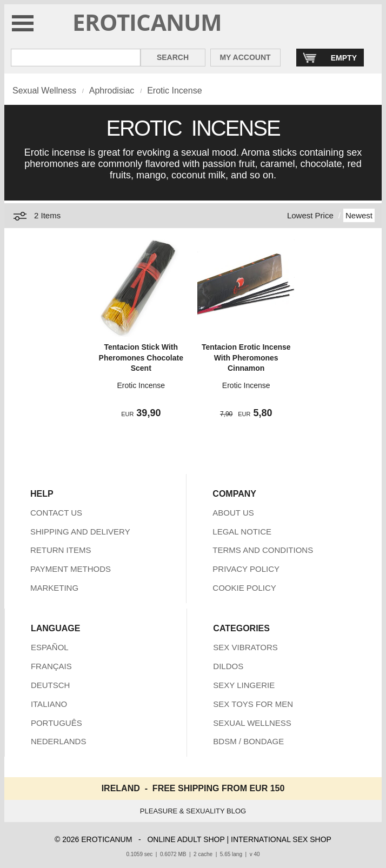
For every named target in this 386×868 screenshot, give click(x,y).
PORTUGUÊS (56, 723)
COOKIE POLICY (244, 588)
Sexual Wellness (44, 91)
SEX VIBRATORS (245, 647)
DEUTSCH (51, 685)
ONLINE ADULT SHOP (186, 839)
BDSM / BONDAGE (248, 741)
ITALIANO (49, 704)
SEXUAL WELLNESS (252, 723)
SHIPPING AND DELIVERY (80, 532)
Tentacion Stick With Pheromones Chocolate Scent (141, 358)
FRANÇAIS (51, 666)
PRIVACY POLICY (246, 569)
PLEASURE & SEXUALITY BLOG (193, 811)
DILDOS (228, 666)
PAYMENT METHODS (71, 569)
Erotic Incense (174, 91)
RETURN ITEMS (61, 550)
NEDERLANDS (59, 741)
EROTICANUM (147, 22)
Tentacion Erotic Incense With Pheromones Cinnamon (246, 358)
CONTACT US (56, 513)
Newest (359, 215)
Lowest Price (310, 215)
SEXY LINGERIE (244, 685)
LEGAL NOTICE (242, 532)
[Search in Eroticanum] (76, 58)
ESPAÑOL (50, 647)
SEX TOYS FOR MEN (253, 704)
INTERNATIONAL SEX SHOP (281, 839)
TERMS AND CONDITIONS (263, 550)
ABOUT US (233, 513)
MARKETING (54, 588)
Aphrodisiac (112, 91)
